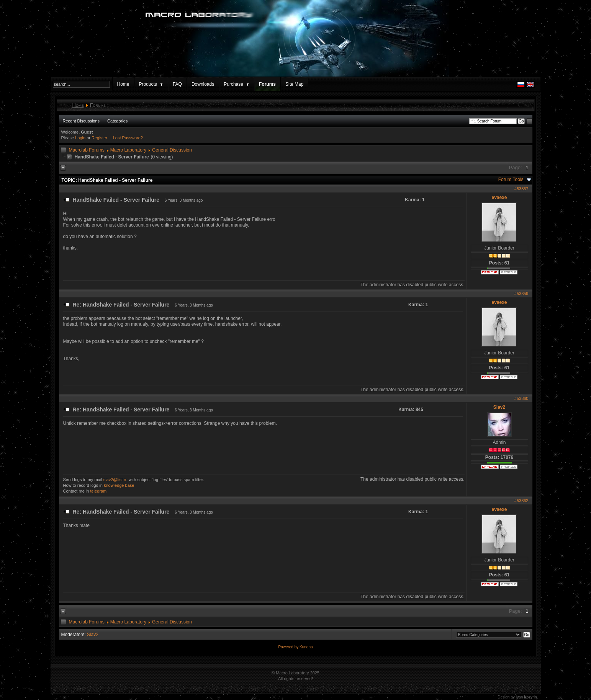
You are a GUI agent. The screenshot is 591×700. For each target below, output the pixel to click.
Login (80, 138)
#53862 (521, 501)
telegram (98, 491)
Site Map (294, 84)
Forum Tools (511, 179)
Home (123, 84)
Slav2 (499, 407)
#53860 (521, 398)
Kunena (306, 647)
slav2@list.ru (115, 480)
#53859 (521, 294)
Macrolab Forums (87, 150)
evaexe (499, 197)
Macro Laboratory (128, 150)
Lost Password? (128, 138)
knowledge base (119, 485)
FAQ (177, 84)
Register (99, 138)
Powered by (289, 647)
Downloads (203, 84)
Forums (267, 84)
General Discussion (172, 150)
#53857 (521, 189)
